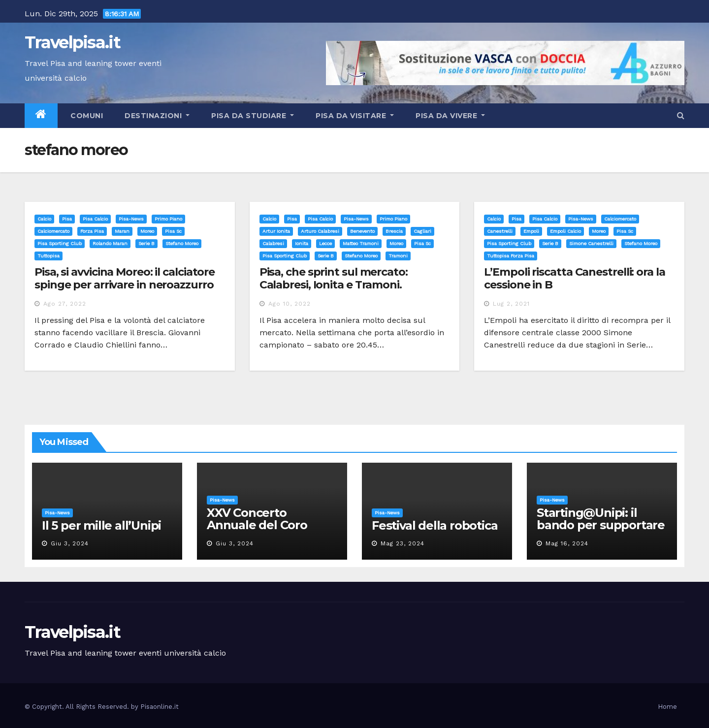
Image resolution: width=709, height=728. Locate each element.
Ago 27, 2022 (65, 304)
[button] (681, 115)
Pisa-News (131, 219)
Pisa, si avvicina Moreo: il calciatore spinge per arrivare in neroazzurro (125, 278)
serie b (146, 243)
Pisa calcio (95, 219)
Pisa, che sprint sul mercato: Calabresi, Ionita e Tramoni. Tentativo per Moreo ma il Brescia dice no (348, 291)
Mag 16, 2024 (567, 543)
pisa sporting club (60, 243)
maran (122, 231)
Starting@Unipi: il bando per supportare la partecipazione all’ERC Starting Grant (601, 531)
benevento (362, 231)
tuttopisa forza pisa (511, 256)
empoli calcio (565, 231)
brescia (394, 231)
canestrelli (500, 231)
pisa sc (173, 231)
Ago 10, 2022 (290, 304)
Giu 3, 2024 (70, 543)
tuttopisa (48, 256)
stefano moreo (182, 243)
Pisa (67, 219)
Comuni (86, 116)
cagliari (422, 231)
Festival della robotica (435, 525)
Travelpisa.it (72, 42)
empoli (531, 231)
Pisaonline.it (160, 707)
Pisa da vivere (450, 116)
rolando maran (110, 243)
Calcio (44, 219)
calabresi (273, 243)
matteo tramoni (361, 243)
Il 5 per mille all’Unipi (101, 525)
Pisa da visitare (355, 116)
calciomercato (53, 231)
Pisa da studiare (253, 116)
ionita (302, 243)
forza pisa (92, 231)
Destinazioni (157, 116)
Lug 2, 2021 (511, 304)
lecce (325, 243)
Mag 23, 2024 (403, 543)
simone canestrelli (591, 243)
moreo (147, 231)
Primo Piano (168, 219)
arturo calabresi (320, 231)
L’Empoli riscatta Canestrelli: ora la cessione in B (574, 278)
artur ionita (276, 231)
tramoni (398, 256)
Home (667, 707)
